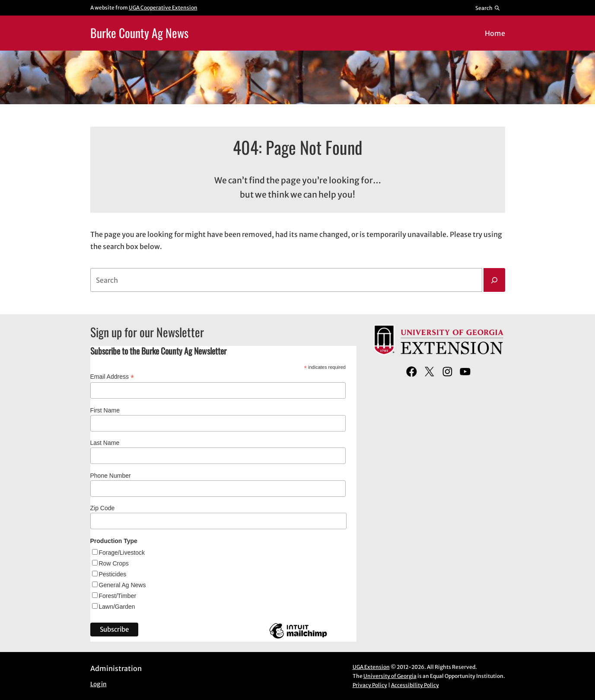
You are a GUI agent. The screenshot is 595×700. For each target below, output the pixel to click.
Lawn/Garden (117, 607)
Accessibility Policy (415, 685)
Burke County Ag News (139, 33)
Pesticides (113, 574)
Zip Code (103, 508)
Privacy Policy (370, 685)
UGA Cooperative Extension (163, 8)
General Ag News (122, 585)
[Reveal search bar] (488, 8)
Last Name (105, 443)
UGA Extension (371, 667)
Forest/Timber (118, 596)
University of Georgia (390, 676)
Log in (99, 684)
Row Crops (114, 563)
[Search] (494, 280)
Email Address (112, 377)
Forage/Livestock (122, 553)
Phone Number (111, 476)
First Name (105, 410)
